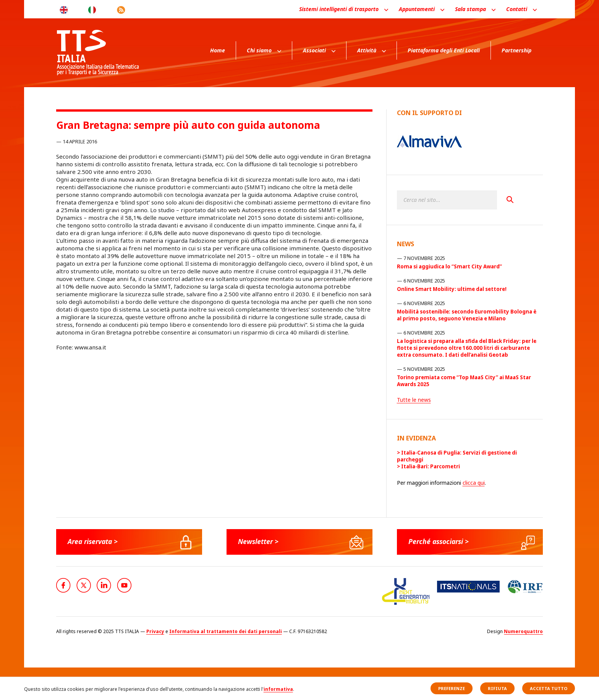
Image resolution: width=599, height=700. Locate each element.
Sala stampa (470, 9)
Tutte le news (414, 400)
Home (218, 50)
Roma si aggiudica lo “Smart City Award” (449, 266)
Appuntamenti (417, 9)
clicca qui (474, 483)
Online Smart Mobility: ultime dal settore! (452, 289)
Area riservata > (94, 541)
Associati (314, 50)
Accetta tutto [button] (549, 688)
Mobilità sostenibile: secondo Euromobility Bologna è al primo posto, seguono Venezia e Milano (467, 315)
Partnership (516, 50)
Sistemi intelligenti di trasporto (339, 9)
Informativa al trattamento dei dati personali (226, 631)
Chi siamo (259, 50)
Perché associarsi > (440, 541)
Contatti (517, 9)
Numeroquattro (523, 631)
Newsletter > (259, 541)
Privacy (155, 631)
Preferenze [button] (452, 688)
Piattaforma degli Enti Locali (444, 50)
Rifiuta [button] (497, 688)
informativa (278, 689)
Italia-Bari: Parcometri (431, 466)
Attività (367, 50)
